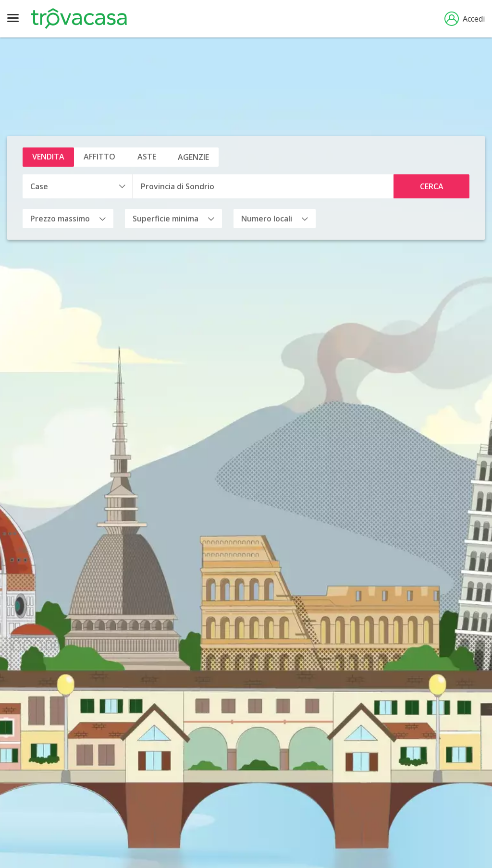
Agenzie (193, 157)
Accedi (465, 19)
